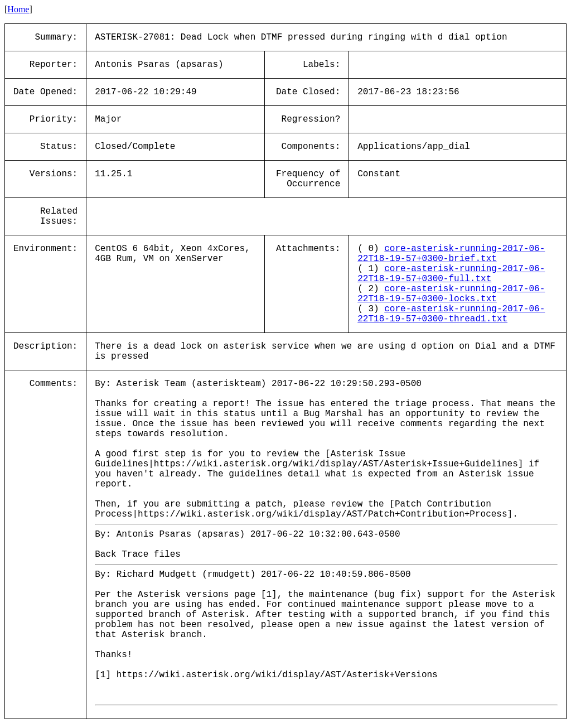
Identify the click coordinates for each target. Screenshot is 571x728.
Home (18, 9)
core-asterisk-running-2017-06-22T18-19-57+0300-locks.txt (451, 294)
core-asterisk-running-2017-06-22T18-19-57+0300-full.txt (451, 274)
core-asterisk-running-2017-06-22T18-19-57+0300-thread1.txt (451, 314)
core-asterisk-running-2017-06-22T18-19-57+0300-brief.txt (451, 254)
